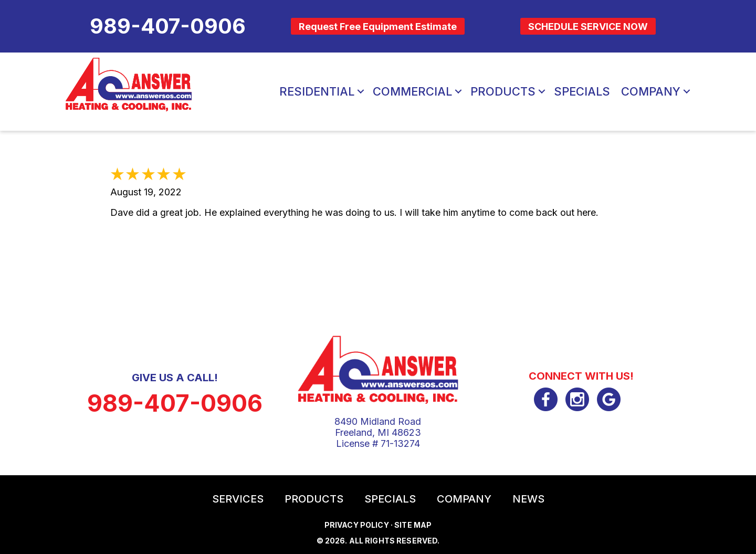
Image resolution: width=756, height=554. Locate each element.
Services (238, 499)
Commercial (412, 91)
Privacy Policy (357, 525)
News (528, 499)
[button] (361, 91)
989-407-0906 (175, 403)
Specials (582, 91)
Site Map (413, 525)
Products (503, 91)
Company (651, 91)
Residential (317, 91)
